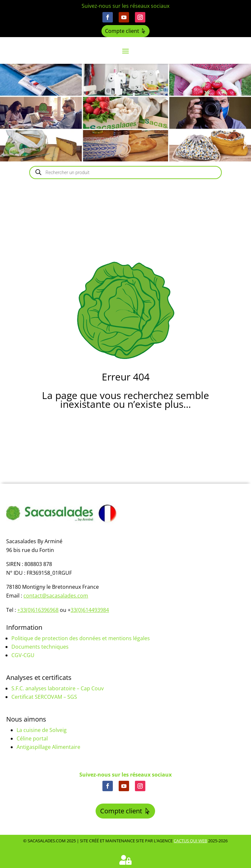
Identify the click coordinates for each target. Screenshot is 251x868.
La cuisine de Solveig (42, 730)
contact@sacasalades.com (56, 596)
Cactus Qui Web (190, 841)
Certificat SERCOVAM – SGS (44, 697)
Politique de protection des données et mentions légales (81, 638)
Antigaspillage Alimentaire (48, 747)
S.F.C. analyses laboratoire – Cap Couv (58, 688)
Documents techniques (40, 647)
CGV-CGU (23, 655)
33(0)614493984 (90, 610)
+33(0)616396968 (38, 610)
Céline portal (32, 738)
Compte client (122, 31)
